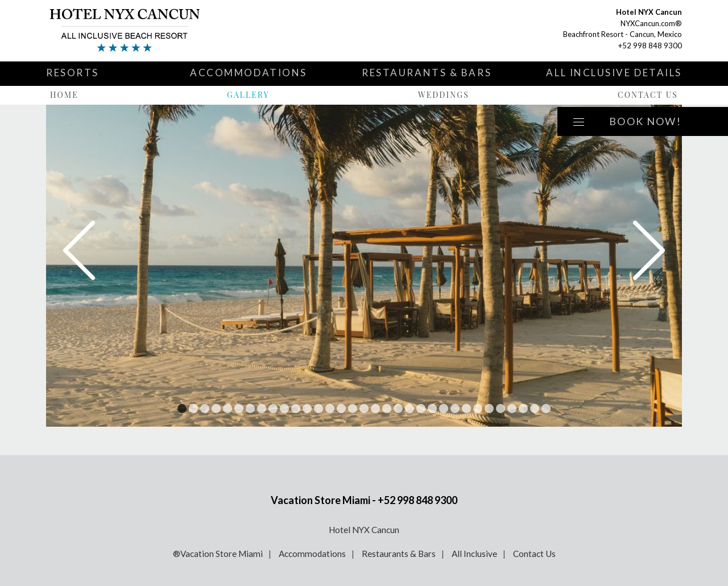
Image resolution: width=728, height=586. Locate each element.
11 (296, 408)
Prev (79, 250)
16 (353, 408)
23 (432, 408)
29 (500, 408)
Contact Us (648, 95)
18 (375, 408)
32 (535, 408)
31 (523, 408)
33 (546, 408)
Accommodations (249, 73)
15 (341, 408)
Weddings (444, 95)
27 (478, 408)
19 (387, 408)
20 (398, 408)
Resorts (73, 73)
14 (330, 408)
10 (284, 408)
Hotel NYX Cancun (364, 530)
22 (421, 408)
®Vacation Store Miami (218, 554)
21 (409, 408)
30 (512, 408)
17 (364, 408)
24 (444, 408)
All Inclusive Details (614, 73)
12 (307, 408)
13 (318, 408)
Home (64, 95)
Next (649, 250)
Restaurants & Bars (427, 73)
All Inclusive (474, 554)
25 (455, 408)
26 (466, 408)
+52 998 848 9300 (650, 46)
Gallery (248, 95)
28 (489, 408)
